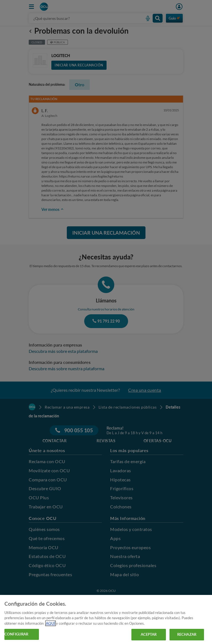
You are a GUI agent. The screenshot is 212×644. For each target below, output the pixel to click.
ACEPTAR (149, 634)
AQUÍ (51, 623)
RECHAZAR (187, 634)
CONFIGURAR (16, 634)
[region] (106, 619)
